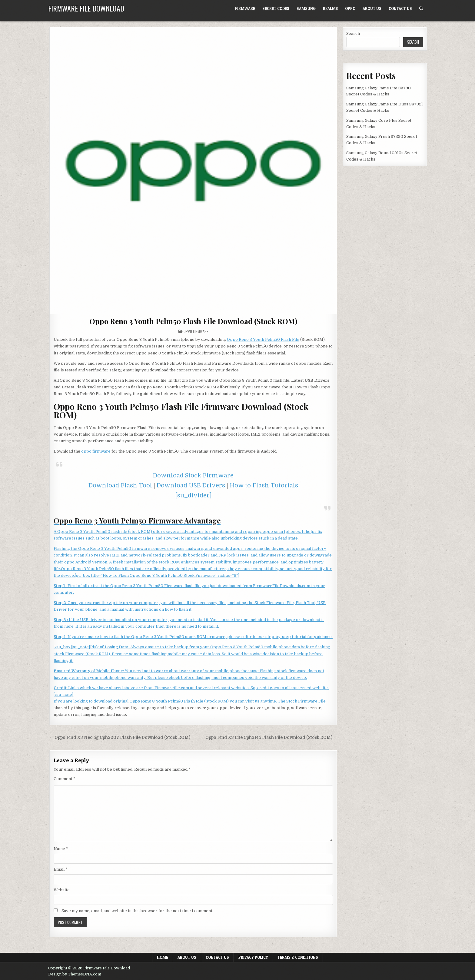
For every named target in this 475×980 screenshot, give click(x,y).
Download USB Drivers (191, 485)
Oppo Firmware (196, 331)
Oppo (350, 8)
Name (61, 849)
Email (61, 869)
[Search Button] (421, 9)
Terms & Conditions (298, 957)
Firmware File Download (86, 8)
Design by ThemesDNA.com (75, 974)
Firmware (245, 8)
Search (353, 33)
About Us (372, 8)
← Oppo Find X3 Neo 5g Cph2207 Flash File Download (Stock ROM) (120, 737)
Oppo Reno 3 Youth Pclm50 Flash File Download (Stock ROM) (193, 321)
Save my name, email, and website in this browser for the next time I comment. (137, 911)
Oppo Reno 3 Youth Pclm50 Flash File (263, 339)
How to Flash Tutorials (264, 485)
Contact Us (400, 8)
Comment (65, 779)
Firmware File (312, 701)
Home (163, 957)
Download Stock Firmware (193, 475)
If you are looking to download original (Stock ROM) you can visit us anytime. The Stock (176, 701)
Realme (330, 8)
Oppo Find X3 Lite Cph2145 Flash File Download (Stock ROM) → (271, 737)
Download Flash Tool (120, 485)
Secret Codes (276, 8)
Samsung (306, 8)
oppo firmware (96, 451)
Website (62, 890)
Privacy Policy (253, 957)
